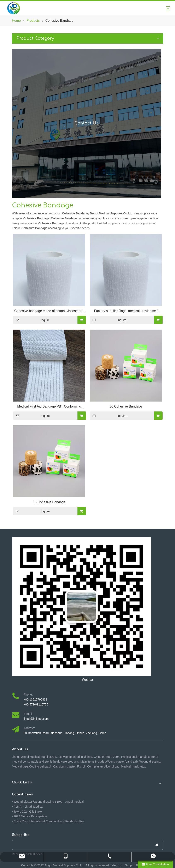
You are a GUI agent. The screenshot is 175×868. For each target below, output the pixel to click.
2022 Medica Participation (30, 816)
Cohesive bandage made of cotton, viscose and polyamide (49, 311)
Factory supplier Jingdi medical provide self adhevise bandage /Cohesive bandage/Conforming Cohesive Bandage (126, 311)
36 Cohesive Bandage (126, 406)
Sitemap (116, 865)
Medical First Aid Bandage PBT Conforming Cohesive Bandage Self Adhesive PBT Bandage (49, 407)
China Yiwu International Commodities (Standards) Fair (49, 821)
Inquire (31, 320)
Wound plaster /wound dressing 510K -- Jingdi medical (49, 802)
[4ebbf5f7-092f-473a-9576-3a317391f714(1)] (81, 606)
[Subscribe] (157, 845)
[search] (80, 845)
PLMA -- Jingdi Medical (28, 807)
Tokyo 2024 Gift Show (28, 812)
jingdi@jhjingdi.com (36, 719)
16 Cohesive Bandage (49, 502)
